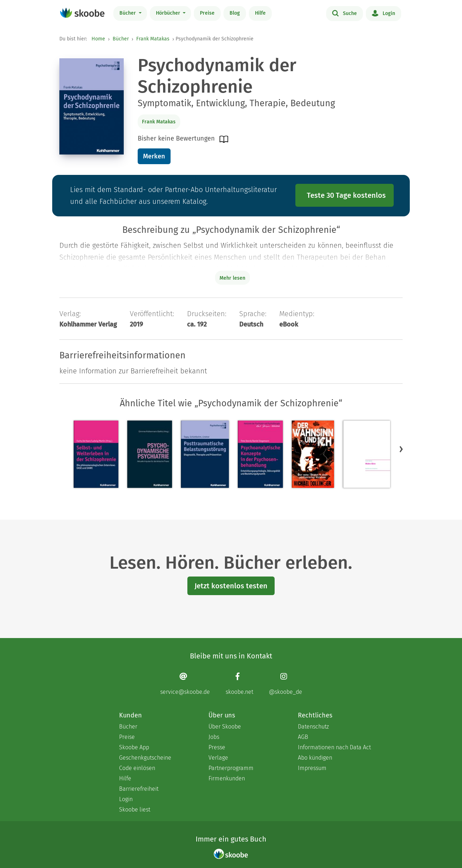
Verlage (218, 758)
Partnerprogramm (231, 768)
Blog (235, 13)
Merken (154, 156)
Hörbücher (169, 13)
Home (98, 39)
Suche (345, 13)
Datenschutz (313, 727)
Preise (207, 13)
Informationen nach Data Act (334, 747)
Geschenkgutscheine (145, 758)
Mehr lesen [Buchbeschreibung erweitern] (232, 278)
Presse (217, 747)
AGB (303, 737)
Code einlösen (137, 768)
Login (384, 13)
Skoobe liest (135, 810)
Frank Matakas (153, 39)
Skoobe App (134, 747)
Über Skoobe (225, 727)
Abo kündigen (315, 758)
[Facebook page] (239, 684)
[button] (401, 449)
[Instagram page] (286, 684)
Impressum (312, 768)
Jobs (214, 737)
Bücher (128, 13)
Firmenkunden (227, 778)
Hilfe (260, 13)
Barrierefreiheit (139, 789)
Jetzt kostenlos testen (231, 586)
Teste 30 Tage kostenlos (346, 195)
